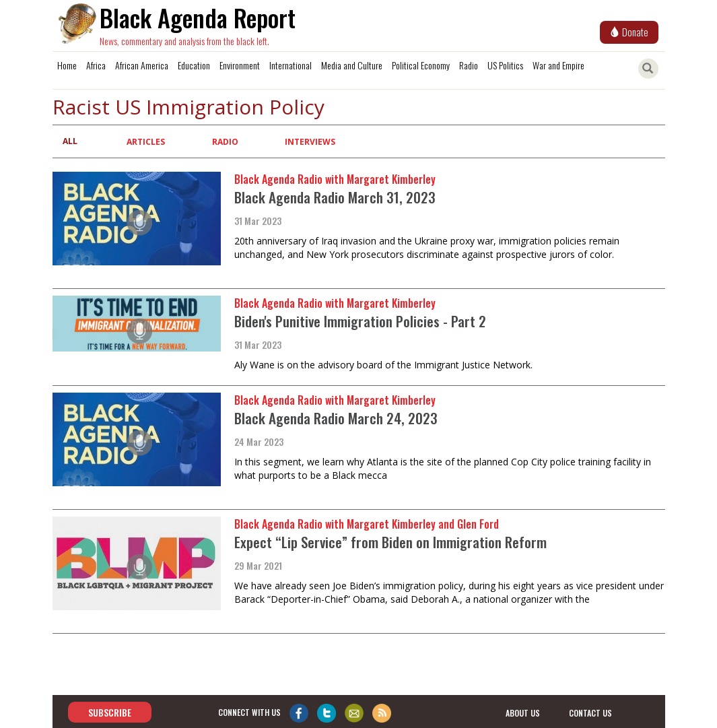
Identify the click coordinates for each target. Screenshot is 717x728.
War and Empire (558, 65)
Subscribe (110, 712)
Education (194, 65)
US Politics (505, 65)
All (70, 141)
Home (67, 65)
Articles (146, 142)
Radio (469, 65)
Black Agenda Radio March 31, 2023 (335, 197)
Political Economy (421, 65)
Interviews (310, 142)
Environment (240, 65)
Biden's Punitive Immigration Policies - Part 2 (360, 321)
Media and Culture (352, 65)
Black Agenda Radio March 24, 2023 (336, 418)
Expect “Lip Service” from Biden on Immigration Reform (390, 542)
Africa (96, 65)
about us (523, 713)
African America (142, 65)
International (291, 65)
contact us (590, 713)
